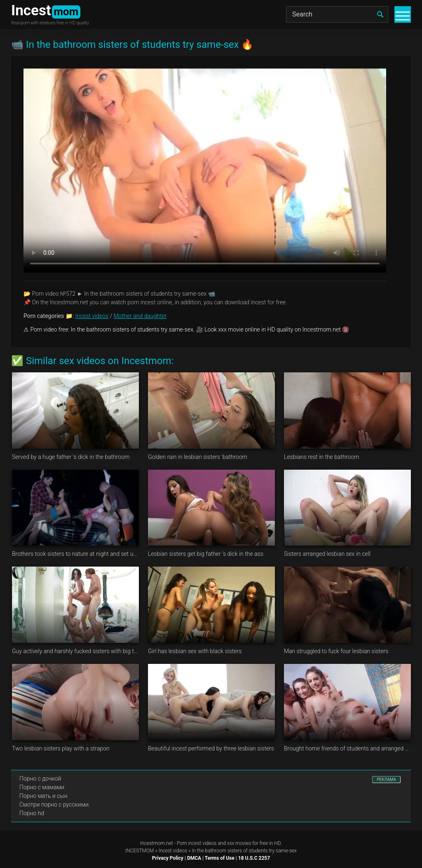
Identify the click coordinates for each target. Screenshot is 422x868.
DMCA (194, 858)
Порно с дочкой (40, 779)
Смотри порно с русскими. (55, 804)
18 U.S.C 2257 (254, 858)
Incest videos (92, 316)
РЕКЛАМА (386, 780)
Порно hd (32, 813)
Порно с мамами (42, 787)
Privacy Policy (168, 858)
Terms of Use (220, 858)
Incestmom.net (157, 843)
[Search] (337, 14)
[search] (380, 14)
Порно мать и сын (43, 796)
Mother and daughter (140, 316)
